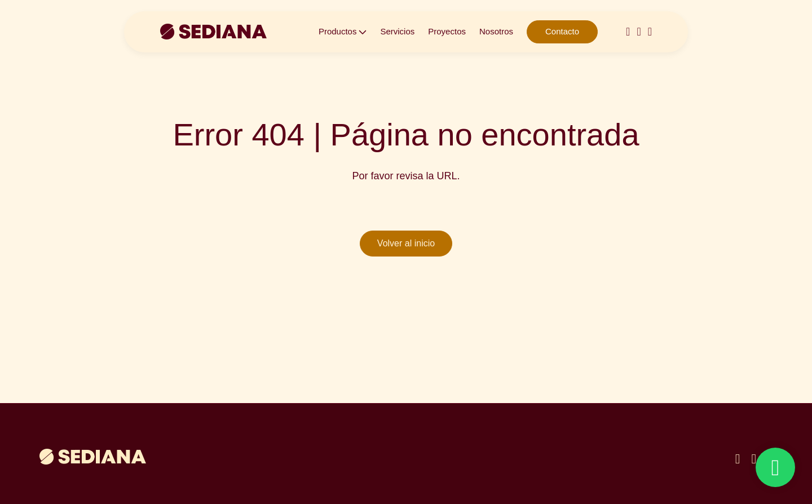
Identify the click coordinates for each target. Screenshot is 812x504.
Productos (338, 31)
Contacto (562, 31)
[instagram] (628, 32)
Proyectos (447, 31)
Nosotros (496, 31)
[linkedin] (754, 459)
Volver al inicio (406, 243)
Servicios (397, 31)
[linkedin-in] (639, 32)
